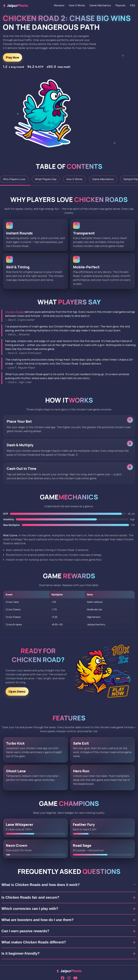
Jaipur (16, 5)
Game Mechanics (100, 5)
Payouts (120, 5)
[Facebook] (63, 978)
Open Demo (17, 693)
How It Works (77, 5)
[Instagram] (69, 978)
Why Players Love (14, 179)
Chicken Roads (15, 312)
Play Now (13, 57)
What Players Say (46, 179)
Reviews (59, 5)
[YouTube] (75, 978)
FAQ (132, 5)
